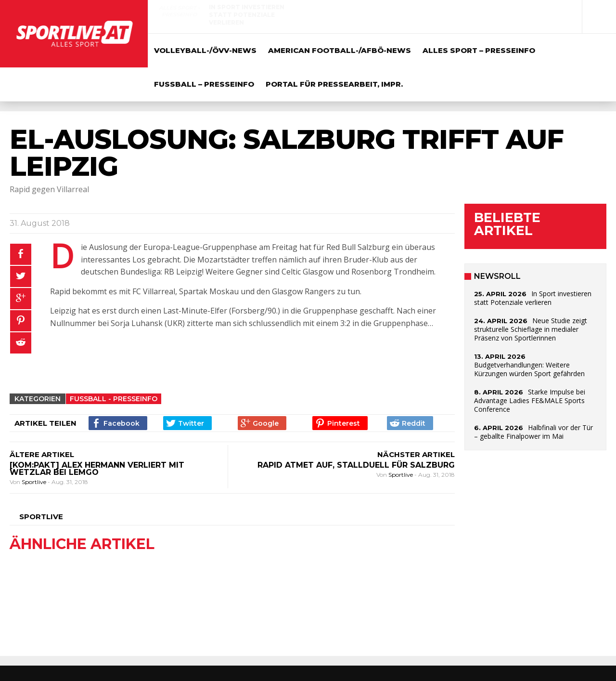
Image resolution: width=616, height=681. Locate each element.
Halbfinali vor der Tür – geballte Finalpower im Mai (533, 432)
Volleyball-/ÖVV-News (205, 50)
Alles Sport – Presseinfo (479, 50)
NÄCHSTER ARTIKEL (416, 454)
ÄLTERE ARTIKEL (42, 454)
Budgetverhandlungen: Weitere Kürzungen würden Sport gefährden (529, 369)
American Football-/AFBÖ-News (340, 50)
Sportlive (35, 482)
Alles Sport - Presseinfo (179, 11)
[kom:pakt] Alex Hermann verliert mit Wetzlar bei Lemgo (97, 469)
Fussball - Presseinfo (114, 399)
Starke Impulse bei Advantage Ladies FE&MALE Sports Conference (530, 400)
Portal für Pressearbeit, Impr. (334, 84)
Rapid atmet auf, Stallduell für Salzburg (356, 465)
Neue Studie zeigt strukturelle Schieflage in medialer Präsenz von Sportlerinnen (469, 19)
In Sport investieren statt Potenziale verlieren (247, 15)
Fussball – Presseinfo (204, 84)
